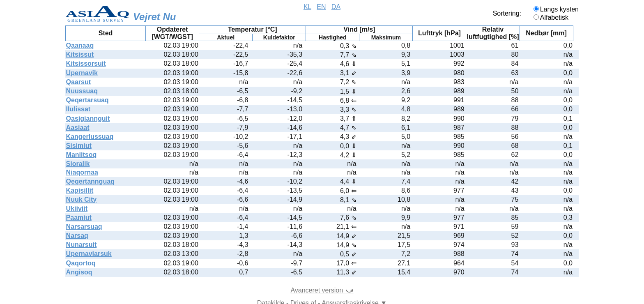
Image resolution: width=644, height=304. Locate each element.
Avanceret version (322, 290)
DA (336, 7)
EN (321, 7)
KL (307, 7)
